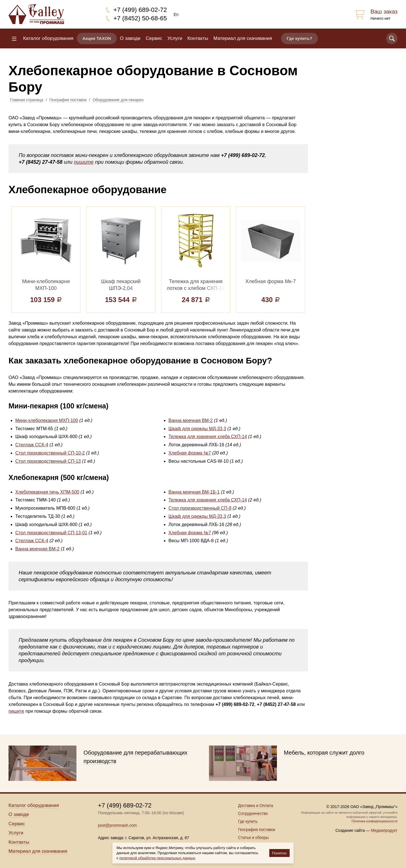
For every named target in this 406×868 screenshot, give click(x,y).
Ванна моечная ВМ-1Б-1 (194, 492)
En (176, 14)
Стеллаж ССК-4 (32, 445)
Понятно (279, 853)
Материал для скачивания (243, 38)
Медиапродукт (384, 830)
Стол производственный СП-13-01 (51, 533)
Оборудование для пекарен (118, 100)
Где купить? (300, 38)
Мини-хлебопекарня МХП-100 (47, 420)
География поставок (68, 100)
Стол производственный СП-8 (200, 508)
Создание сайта (350, 830)
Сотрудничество (253, 813)
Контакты (198, 38)
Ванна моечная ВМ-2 (191, 420)
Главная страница (27, 100)
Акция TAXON (97, 38)
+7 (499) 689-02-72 (140, 10)
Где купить (248, 821)
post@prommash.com (117, 825)
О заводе (130, 38)
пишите (84, 162)
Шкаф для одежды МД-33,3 (197, 429)
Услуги (175, 38)
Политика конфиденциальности (375, 821)
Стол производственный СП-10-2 (50, 453)
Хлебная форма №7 (190, 453)
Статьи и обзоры (253, 837)
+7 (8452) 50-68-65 (140, 18)
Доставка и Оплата (256, 805)
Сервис (154, 38)
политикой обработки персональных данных (157, 858)
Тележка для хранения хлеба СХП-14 (208, 437)
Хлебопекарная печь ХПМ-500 (47, 492)
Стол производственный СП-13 (48, 461)
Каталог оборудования (48, 38)
